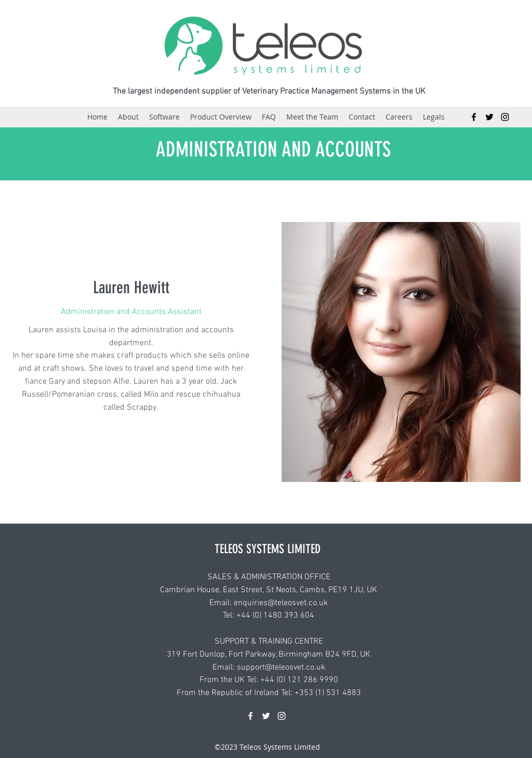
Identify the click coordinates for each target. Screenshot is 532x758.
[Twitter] (489, 117)
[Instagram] (505, 117)
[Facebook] (474, 117)
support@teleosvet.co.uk (281, 668)
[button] (312, 117)
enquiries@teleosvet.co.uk (281, 603)
